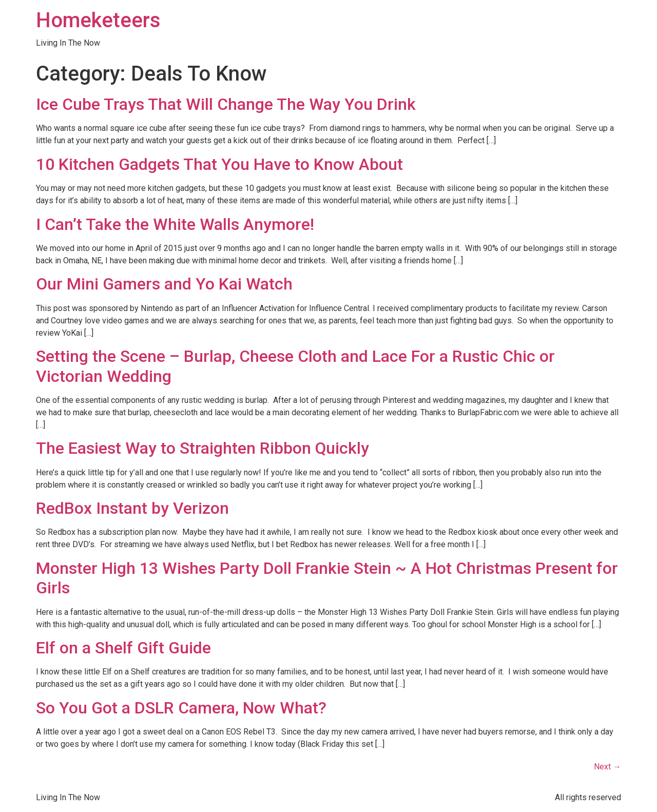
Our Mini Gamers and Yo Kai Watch (164, 284)
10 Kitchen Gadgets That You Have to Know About (219, 164)
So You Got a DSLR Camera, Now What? (181, 708)
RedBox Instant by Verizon (132, 508)
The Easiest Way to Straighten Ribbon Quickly (202, 448)
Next (607, 767)
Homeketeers (98, 20)
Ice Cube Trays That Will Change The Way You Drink (226, 104)
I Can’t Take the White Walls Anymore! (175, 224)
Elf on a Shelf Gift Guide (123, 648)
